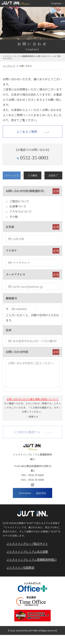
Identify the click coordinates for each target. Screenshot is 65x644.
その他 (14, 217)
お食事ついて (18, 206)
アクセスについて (20, 211)
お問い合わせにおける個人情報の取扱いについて (32, 399)
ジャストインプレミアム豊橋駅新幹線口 (32, 559)
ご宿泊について (19, 201)
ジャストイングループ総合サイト (27, 544)
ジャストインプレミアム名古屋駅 (27, 552)
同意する (34, 417)
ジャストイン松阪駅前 (20, 567)
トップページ (9, 66)
